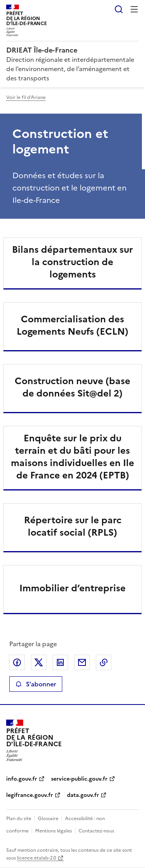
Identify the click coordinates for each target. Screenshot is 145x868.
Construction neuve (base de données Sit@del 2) (72, 387)
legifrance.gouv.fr (30, 795)
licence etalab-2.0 (37, 858)
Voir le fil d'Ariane (26, 97)
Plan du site (19, 819)
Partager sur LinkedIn (60, 662)
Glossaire (48, 819)
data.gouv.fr (83, 795)
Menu (134, 9)
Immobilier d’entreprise (72, 588)
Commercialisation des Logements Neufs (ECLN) (72, 325)
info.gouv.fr (22, 779)
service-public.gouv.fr (79, 779)
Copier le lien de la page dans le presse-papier (104, 662)
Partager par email (82, 662)
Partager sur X (39, 662)
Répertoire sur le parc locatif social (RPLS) (73, 526)
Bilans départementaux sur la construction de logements (72, 262)
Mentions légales (54, 831)
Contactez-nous (96, 831)
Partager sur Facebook (17, 662)
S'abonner (36, 684)
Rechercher (119, 9)
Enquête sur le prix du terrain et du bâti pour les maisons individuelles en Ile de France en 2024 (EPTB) (72, 457)
